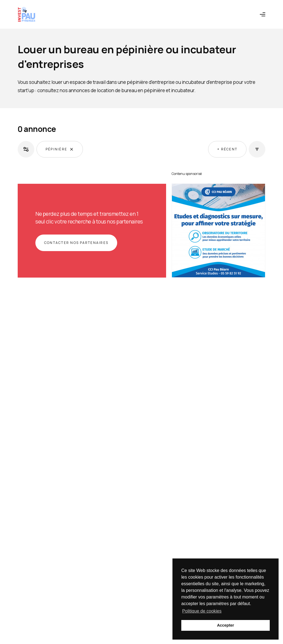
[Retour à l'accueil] (27, 14)
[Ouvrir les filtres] (26, 149)
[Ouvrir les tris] (257, 149)
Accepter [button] (226, 625)
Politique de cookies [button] (202, 611)
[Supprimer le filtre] (72, 149)
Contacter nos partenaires (76, 243)
